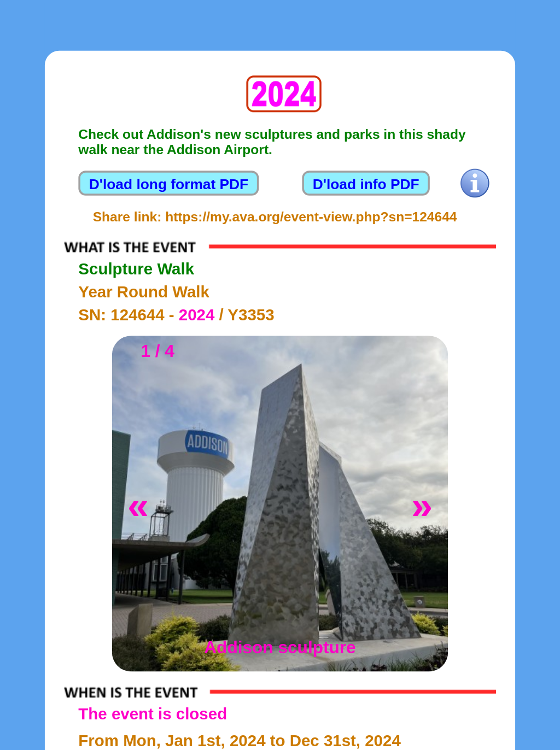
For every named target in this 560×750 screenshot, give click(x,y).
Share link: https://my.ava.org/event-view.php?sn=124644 (275, 217)
